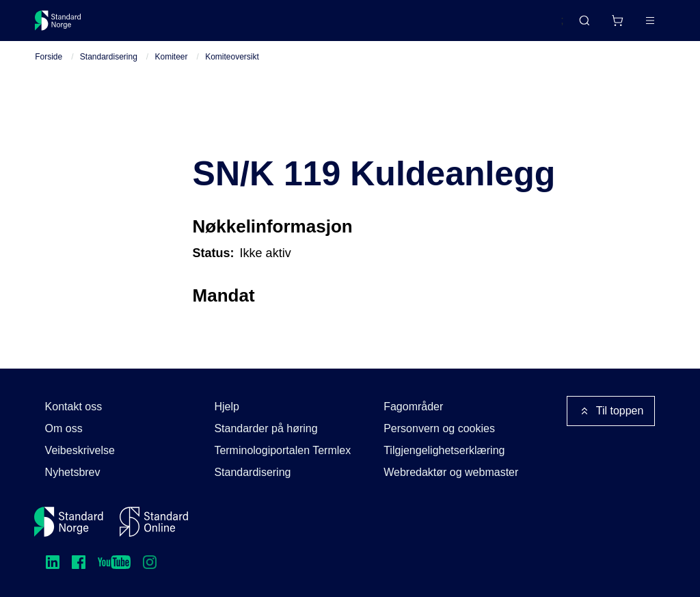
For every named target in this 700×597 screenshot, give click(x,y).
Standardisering (109, 69)
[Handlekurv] (576, 26)
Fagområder (413, 407)
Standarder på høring (266, 428)
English (520, 27)
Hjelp (226, 407)
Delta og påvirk (236, 26)
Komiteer (172, 69)
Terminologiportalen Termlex (282, 450)
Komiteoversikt (232, 69)
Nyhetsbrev (73, 472)
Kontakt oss (74, 407)
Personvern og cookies (439, 428)
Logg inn (632, 26)
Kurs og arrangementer (351, 26)
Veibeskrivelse (80, 450)
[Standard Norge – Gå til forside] (67, 26)
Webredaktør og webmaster (451, 472)
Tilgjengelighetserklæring (444, 450)
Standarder (151, 26)
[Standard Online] (154, 522)
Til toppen (611, 411)
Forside (49, 69)
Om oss (64, 428)
